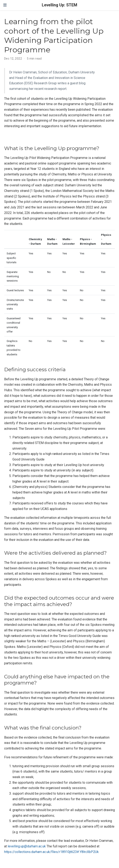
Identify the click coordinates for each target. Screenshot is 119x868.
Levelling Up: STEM (59, 5)
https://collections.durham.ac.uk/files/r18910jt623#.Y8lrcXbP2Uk (51, 852)
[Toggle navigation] (5, 5)
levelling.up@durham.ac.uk (27, 846)
